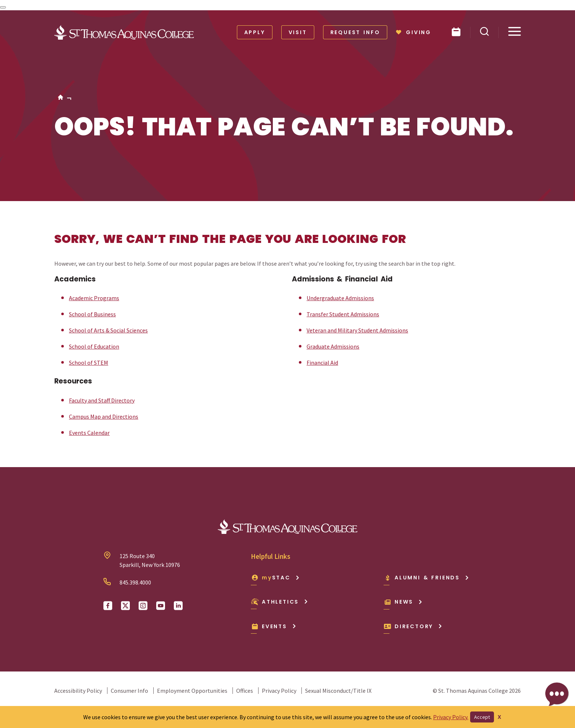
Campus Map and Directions (104, 416)
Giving (414, 32)
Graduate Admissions (333, 346)
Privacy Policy (279, 691)
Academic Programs (94, 298)
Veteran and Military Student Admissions (357, 330)
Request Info (355, 32)
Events (274, 626)
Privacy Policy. (451, 717)
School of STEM (89, 363)
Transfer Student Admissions (343, 314)
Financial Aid (322, 363)
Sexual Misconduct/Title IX (338, 691)
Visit (298, 32)
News (403, 602)
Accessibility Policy (78, 691)
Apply (255, 32)
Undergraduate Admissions (340, 298)
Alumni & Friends (426, 578)
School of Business (92, 314)
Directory (413, 626)
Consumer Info (129, 691)
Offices (245, 691)
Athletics (280, 602)
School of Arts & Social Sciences (108, 330)
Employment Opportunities (192, 691)
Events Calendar (89, 433)
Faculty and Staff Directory (102, 400)
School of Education (94, 346)
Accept (482, 717)
